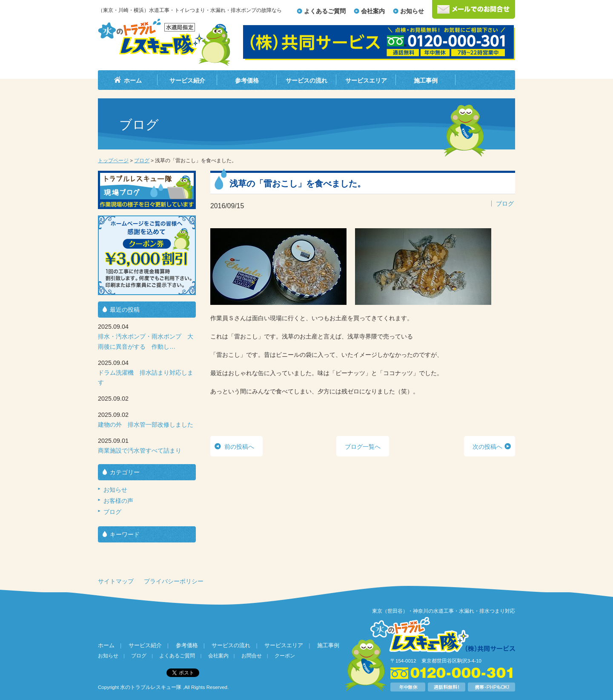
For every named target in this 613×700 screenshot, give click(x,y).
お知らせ (412, 11)
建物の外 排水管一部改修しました (146, 425)
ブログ (142, 161)
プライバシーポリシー (174, 581)
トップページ (113, 161)
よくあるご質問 (325, 11)
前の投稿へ (239, 447)
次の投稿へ (487, 447)
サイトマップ (116, 581)
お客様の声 (118, 501)
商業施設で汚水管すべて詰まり (140, 450)
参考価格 (247, 80)
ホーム (133, 80)
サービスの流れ (306, 80)
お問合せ (252, 656)
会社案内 (373, 11)
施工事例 (426, 80)
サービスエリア (366, 80)
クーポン (285, 656)
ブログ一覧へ (363, 447)
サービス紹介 (187, 80)
